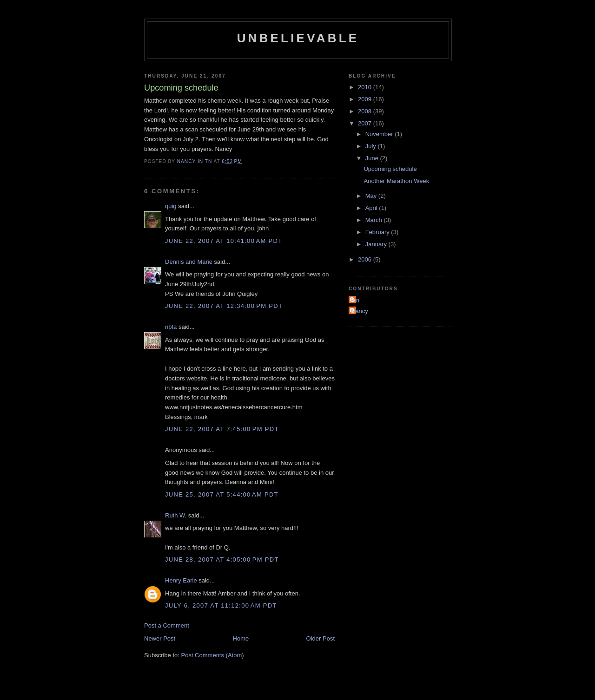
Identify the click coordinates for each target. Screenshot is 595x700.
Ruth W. (176, 515)
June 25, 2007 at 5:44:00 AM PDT (222, 494)
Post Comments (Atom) (213, 655)
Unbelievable (298, 38)
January (377, 244)
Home (241, 638)
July (372, 146)
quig (171, 206)
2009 (366, 99)
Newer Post (160, 638)
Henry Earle (181, 580)
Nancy (360, 311)
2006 (366, 259)
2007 (366, 123)
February (378, 232)
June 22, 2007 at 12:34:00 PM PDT (224, 306)
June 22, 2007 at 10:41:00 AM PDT (224, 241)
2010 (366, 87)
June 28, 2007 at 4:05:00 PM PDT (222, 559)
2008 (366, 111)
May (372, 196)
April (372, 208)
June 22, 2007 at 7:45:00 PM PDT (222, 429)
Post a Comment (167, 625)
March (375, 220)
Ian (355, 300)
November (380, 134)
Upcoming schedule (390, 169)
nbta (171, 327)
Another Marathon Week (396, 181)
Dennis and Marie (189, 262)
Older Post (321, 638)
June (373, 158)
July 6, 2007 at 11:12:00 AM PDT (221, 605)
